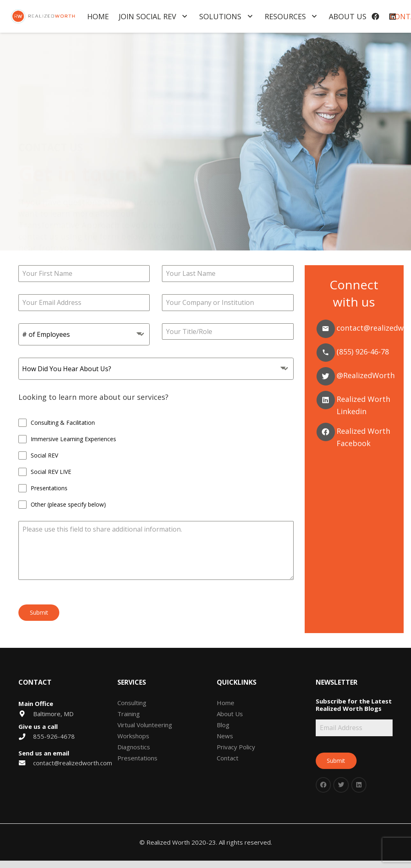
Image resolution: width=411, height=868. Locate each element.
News (225, 736)
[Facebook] (326, 432)
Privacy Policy (236, 747)
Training (129, 714)
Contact (228, 758)
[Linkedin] (326, 400)
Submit (39, 612)
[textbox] (76, 334)
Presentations (137, 758)
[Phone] (326, 353)
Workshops (133, 736)
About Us (230, 714)
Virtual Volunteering (145, 725)
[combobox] (84, 334)
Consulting (132, 703)
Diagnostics (134, 747)
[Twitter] (326, 376)
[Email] (326, 329)
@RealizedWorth (366, 375)
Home (226, 703)
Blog (223, 725)
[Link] (43, 17)
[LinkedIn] (359, 785)
